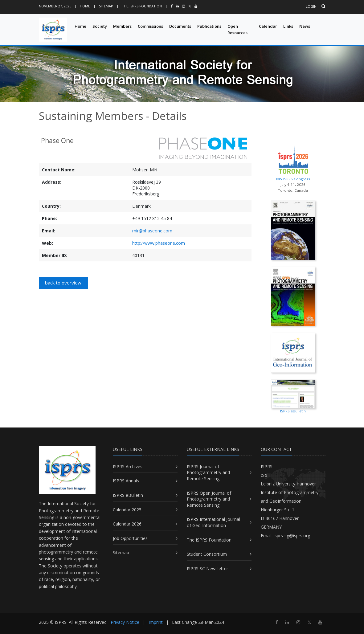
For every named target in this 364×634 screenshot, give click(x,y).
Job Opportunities (130, 538)
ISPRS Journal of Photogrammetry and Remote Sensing (208, 472)
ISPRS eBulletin (128, 495)
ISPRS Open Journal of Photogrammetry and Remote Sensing (209, 499)
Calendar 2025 (127, 510)
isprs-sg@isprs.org (292, 536)
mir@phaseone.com (152, 231)
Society (100, 26)
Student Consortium (207, 554)
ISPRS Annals (126, 481)
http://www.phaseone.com (159, 243)
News (305, 26)
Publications (209, 26)
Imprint (156, 622)
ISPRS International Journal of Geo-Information (213, 522)
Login (311, 6)
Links (288, 26)
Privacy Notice (125, 622)
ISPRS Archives (128, 466)
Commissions (150, 26)
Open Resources (237, 29)
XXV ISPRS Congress (293, 162)
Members (122, 26)
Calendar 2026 (127, 524)
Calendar (268, 26)
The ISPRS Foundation (142, 6)
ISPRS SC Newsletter (207, 569)
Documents (180, 26)
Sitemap (106, 6)
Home (85, 6)
